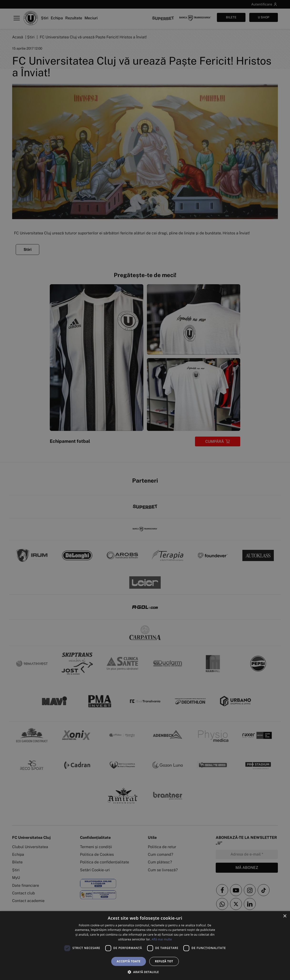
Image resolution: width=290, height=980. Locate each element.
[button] (145, 972)
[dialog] (145, 946)
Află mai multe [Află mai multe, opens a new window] (162, 939)
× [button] (285, 916)
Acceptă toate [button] (129, 961)
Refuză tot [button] (164, 961)
